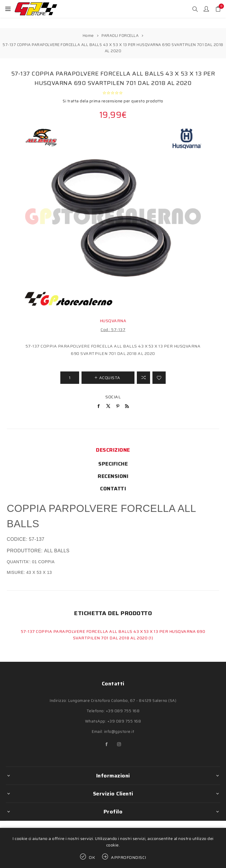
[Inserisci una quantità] (70, 378)
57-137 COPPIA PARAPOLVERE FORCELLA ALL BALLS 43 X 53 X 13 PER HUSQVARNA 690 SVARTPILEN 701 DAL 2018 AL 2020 (113, 635)
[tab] (113, 450)
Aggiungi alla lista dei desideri (159, 378)
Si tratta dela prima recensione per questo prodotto (113, 101)
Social (113, 397)
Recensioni (113, 476)
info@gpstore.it (119, 732)
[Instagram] (119, 744)
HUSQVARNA (113, 321)
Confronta (143, 378)
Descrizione (113, 450)
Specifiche (113, 464)
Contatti (113, 489)
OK (92, 857)
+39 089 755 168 (123, 711)
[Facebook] (107, 744)
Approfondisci (129, 857)
